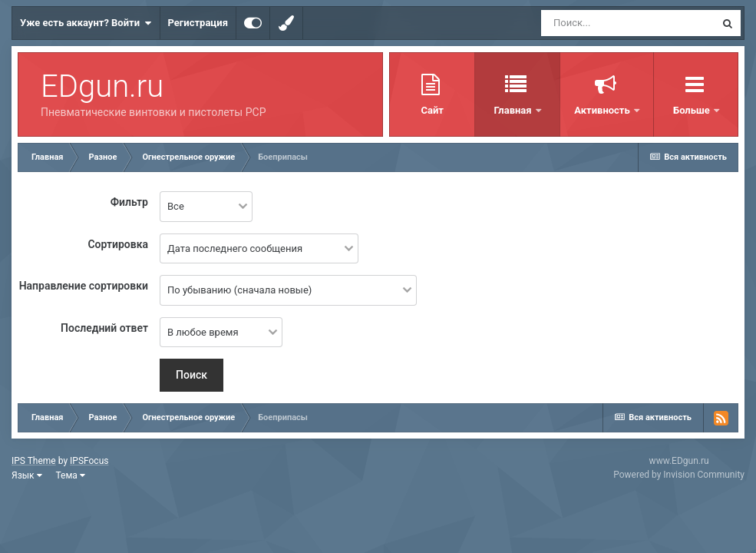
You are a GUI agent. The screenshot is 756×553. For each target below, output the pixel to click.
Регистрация (198, 23)
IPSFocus (89, 461)
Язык (27, 475)
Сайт (407, 110)
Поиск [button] (191, 375)
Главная (489, 110)
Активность (579, 110)
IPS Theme (34, 461)
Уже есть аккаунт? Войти (86, 23)
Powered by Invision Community (679, 475)
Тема (71, 475)
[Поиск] (628, 23)
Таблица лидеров (684, 110)
